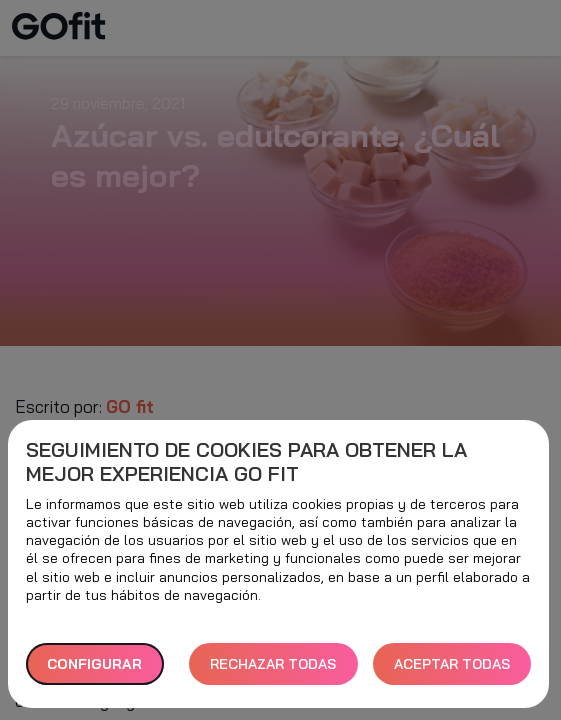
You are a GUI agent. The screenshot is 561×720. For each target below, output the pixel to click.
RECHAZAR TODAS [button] (273, 664)
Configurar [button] (94, 664)
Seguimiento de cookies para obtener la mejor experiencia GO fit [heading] (246, 462)
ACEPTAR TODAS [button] (452, 664)
